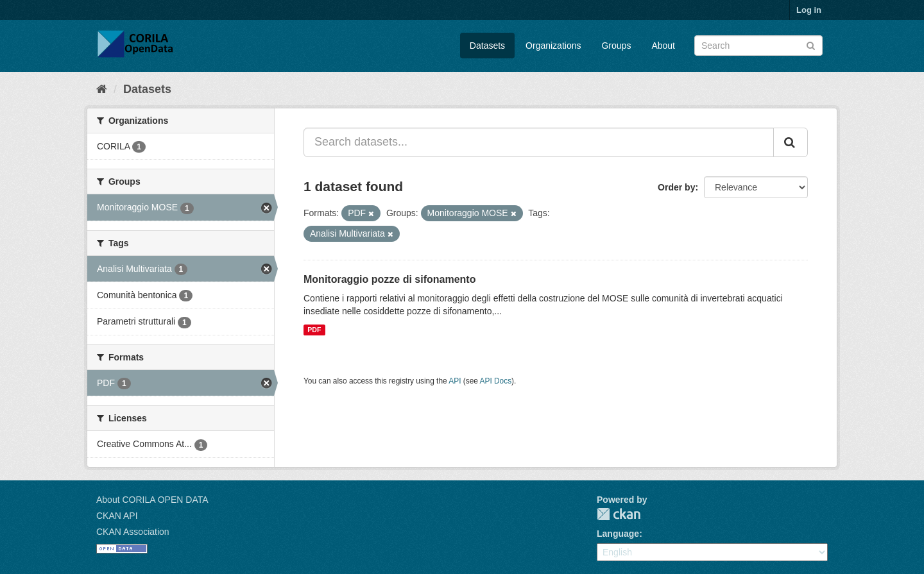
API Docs (496, 381)
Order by (676, 187)
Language (618, 534)
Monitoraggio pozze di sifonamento (389, 279)
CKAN (619, 514)
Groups (616, 46)
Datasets (487, 46)
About (663, 46)
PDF (314, 330)
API (455, 381)
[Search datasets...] (539, 142)
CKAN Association (133, 532)
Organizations (553, 46)
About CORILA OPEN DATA (152, 500)
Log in (809, 10)
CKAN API (117, 516)
